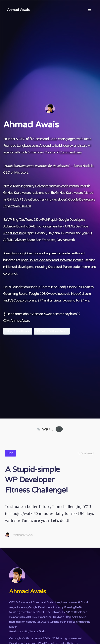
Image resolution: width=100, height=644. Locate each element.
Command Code (45, 139)
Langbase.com (27, 146)
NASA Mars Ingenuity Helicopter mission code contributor (44, 186)
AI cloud (45, 146)
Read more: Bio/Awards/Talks (27, 631)
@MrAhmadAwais (16, 321)
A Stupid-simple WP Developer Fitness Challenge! (36, 480)
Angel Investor (13, 233)
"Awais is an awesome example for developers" (36, 166)
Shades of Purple (60, 267)
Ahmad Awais (18, 10)
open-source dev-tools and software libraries (52, 260)
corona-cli (10, 273)
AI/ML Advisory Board (19, 240)
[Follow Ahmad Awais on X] (18, 331)
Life (10, 453)
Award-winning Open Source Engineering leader (37, 253)
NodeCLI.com (81, 294)
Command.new (70, 152)
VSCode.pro (18, 300)
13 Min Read (85, 453)
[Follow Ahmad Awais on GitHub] (52, 331)
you (84, 233)
